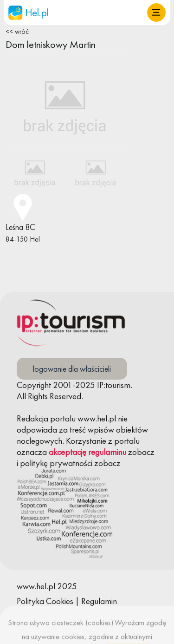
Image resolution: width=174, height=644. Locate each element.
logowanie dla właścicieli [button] (72, 369)
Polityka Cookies (45, 601)
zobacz (141, 452)
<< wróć (17, 32)
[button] (156, 13)
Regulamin (99, 601)
